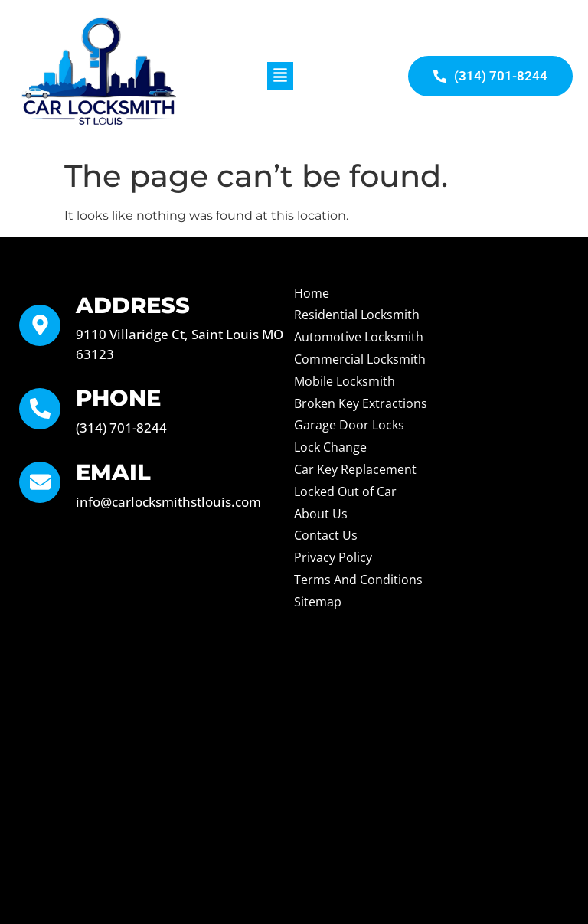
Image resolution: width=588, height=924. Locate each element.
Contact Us (326, 535)
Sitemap (318, 602)
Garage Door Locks (349, 425)
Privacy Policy (333, 557)
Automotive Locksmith (359, 337)
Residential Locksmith (357, 315)
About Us (321, 514)
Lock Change (330, 447)
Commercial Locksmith (360, 359)
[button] (280, 76)
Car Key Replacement (355, 469)
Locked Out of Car (345, 491)
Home (312, 293)
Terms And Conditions (358, 580)
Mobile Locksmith (345, 381)
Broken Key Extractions (361, 403)
